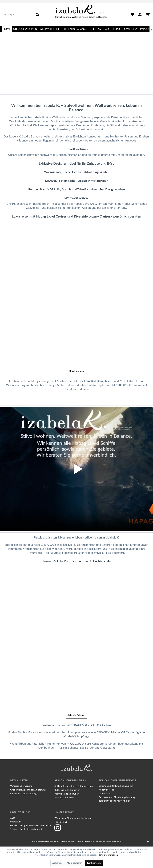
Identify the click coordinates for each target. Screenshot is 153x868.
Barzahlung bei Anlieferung (23, 794)
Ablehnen (57, 863)
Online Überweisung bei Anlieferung (28, 790)
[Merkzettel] (132, 15)
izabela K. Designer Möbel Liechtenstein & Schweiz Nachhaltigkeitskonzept (31, 828)
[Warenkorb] (148, 15)
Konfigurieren (94, 863)
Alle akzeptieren (74, 863)
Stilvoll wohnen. (77, 371)
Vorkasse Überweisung (21, 786)
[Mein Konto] (140, 15)
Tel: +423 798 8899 (64, 798)
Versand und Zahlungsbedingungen (116, 786)
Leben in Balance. (76, 715)
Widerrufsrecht (106, 790)
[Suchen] (37, 15)
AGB (12, 818)
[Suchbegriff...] (22, 15)
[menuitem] (22, 15)
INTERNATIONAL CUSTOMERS (114, 801)
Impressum (16, 822)
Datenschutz (105, 794)
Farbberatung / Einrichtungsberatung (117, 797)
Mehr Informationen (108, 855)
